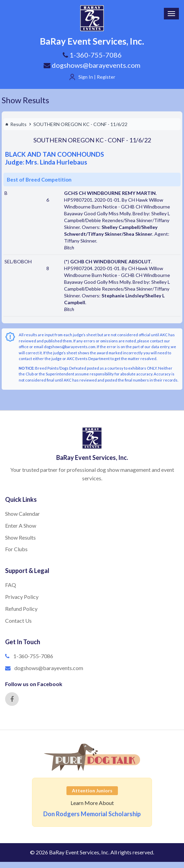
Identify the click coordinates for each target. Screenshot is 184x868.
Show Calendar (22, 514)
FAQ (11, 585)
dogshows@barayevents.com (92, 65)
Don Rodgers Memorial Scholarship (92, 814)
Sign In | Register (97, 77)
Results (16, 124)
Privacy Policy (22, 597)
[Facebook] (12, 699)
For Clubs (16, 549)
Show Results (25, 100)
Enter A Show (21, 525)
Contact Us (18, 621)
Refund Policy (21, 609)
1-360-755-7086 (33, 656)
